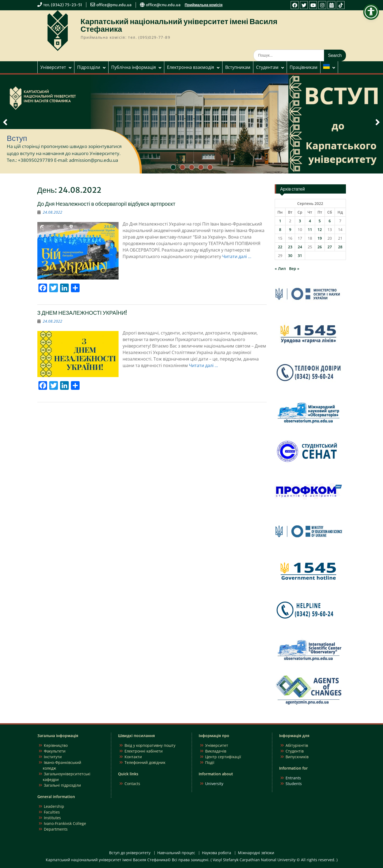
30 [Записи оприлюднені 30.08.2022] (290, 255)
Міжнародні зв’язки (256, 853)
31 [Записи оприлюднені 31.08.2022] (300, 255)
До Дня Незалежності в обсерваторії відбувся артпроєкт (106, 204)
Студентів (295, 751)
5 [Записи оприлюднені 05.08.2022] (320, 221)
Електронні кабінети (144, 751)
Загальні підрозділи (62, 785)
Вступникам (238, 67)
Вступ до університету (130, 853)
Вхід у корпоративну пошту (150, 745)
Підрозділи (89, 67)
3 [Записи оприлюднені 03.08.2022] (300, 221)
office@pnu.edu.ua (114, 5)
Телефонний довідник (145, 762)
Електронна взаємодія (191, 67)
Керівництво (56, 745)
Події (210, 762)
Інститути (53, 757)
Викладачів (216, 751)
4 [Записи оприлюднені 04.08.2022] (310, 221)
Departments (56, 829)
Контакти (133, 757)
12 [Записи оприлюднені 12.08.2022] (320, 229)
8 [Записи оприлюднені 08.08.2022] (280, 229)
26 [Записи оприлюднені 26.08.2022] (320, 247)
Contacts (132, 784)
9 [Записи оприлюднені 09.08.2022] (290, 229)
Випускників (297, 757)
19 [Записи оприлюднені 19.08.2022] (320, 238)
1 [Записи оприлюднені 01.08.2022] (280, 221)
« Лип (280, 269)
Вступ (17, 138)
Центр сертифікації (223, 757)
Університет (53, 67)
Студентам (267, 67)
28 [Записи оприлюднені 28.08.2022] (340, 247)
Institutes (52, 818)
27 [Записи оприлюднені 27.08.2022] (330, 247)
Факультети (55, 751)
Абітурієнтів (297, 745)
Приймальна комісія (204, 5)
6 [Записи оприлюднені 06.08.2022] (330, 221)
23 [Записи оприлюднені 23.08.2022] (290, 247)
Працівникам (304, 67)
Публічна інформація (134, 67)
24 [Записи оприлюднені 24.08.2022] (300, 247)
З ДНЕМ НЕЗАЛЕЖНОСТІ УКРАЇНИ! (82, 313)
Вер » (294, 269)
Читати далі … (237, 256)
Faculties (52, 812)
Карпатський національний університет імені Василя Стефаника (179, 25)
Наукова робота (217, 853)
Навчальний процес (176, 853)
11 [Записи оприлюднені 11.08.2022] (310, 229)
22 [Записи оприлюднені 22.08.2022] (280, 247)
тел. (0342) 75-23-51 (63, 5)
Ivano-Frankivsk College (65, 823)
